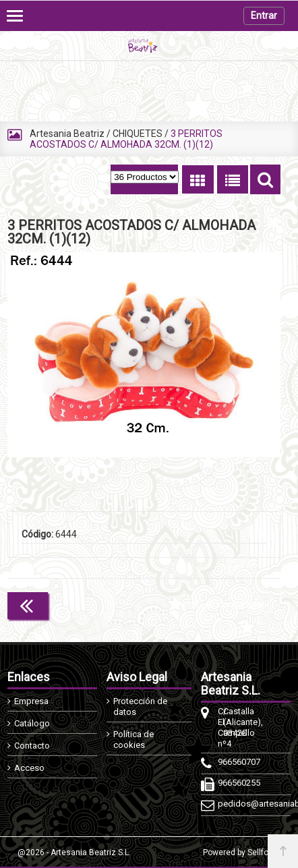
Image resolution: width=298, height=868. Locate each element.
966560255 (220, 783)
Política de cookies (133, 740)
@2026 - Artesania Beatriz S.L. (74, 852)
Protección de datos (140, 706)
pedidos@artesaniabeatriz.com (220, 804)
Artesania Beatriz (67, 134)
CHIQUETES (138, 134)
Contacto (32, 746)
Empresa (31, 701)
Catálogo (32, 723)
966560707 (220, 762)
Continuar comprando (220, 604)
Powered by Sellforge (242, 852)
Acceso (29, 768)
